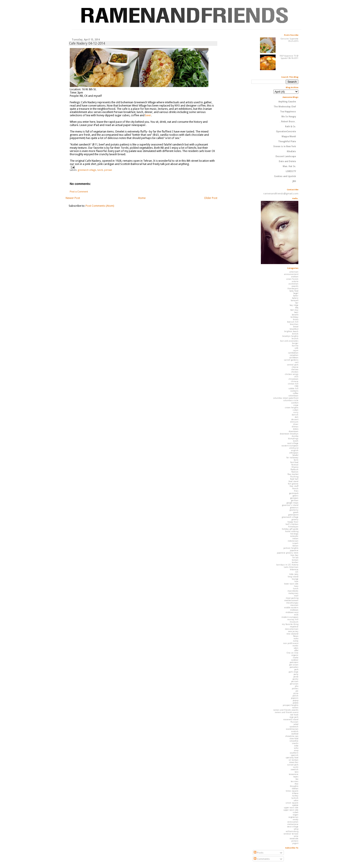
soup (296, 750)
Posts (259, 853)
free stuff (294, 486)
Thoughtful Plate (287, 141)
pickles (295, 688)
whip (296, 829)
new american (292, 629)
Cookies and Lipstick (285, 176)
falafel (295, 455)
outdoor (295, 660)
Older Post (211, 198)
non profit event (291, 643)
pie (297, 691)
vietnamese (293, 824)
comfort (295, 403)
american (294, 272)
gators (295, 496)
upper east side (291, 807)
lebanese (294, 569)
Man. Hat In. (289, 166)
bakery (295, 298)
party (296, 674)
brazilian (294, 324)
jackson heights (291, 548)
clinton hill (293, 384)
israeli (295, 543)
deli (297, 417)
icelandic (294, 536)
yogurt (295, 843)
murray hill (293, 619)
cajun (296, 350)
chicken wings (292, 374)
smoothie (294, 741)
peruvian (294, 684)
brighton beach (291, 331)
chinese (295, 381)
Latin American (291, 567)
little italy (294, 574)
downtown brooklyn (289, 434)
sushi (296, 767)
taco (297, 772)
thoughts (294, 786)
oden (296, 648)
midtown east (292, 612)
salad (296, 724)
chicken (295, 372)
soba (296, 746)
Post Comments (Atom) (100, 206)
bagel (296, 293)
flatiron (295, 472)
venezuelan (293, 822)
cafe (297, 348)
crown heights (292, 407)
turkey (295, 796)
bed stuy (294, 310)
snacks (295, 743)
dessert (295, 419)
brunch (295, 338)
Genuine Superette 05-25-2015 (289, 40)
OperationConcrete (286, 131)
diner (296, 424)
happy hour (293, 522)
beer (148, 115)
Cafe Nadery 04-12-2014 (87, 44)
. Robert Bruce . (288, 122)
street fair (294, 762)
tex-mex (295, 781)
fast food (294, 462)
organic (295, 655)
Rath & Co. (291, 127)
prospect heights (291, 705)
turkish (295, 798)
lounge (295, 579)
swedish (294, 769)
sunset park (293, 765)
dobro (296, 429)
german (295, 500)
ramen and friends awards (286, 710)
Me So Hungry (289, 117)
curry (296, 412)
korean (295, 560)
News (296, 636)
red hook (294, 715)
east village (293, 443)
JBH (294, 181)
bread (296, 327)
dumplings (293, 438)
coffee (296, 393)
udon (296, 800)
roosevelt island (291, 719)
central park (293, 365)
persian (108, 170)
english (295, 450)
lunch (100, 170)
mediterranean (291, 600)
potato (296, 703)
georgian (294, 498)
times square (292, 791)
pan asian (294, 665)
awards (295, 286)
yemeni (295, 841)
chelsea (295, 369)
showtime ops (292, 736)
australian (293, 284)
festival (295, 465)
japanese (294, 550)
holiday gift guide (290, 529)
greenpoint (293, 515)
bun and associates (289, 341)
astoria (295, 281)
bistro (296, 319)
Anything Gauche (287, 102)
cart (297, 362)
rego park (294, 717)
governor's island (290, 505)
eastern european (290, 446)
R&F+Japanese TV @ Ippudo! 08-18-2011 (289, 57)
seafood (295, 734)
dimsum (294, 422)
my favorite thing (290, 624)
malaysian (293, 593)
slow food (294, 738)
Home (142, 198)
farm (296, 460)
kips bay (294, 555)
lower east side (291, 584)
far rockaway (292, 457)
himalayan (293, 527)
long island (293, 577)
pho (297, 686)
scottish (295, 731)
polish (295, 696)
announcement (291, 274)
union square (292, 803)
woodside (294, 838)
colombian (293, 396)
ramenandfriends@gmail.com (281, 194)
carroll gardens (291, 360)
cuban (296, 410)
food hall (294, 479)
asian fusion (292, 279)
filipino (295, 467)
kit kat (295, 557)
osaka (296, 657)
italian (295, 546)
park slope (293, 672)
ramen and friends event (287, 712)
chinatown (293, 379)
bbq (297, 307)
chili (296, 377)
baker (296, 296)
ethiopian (294, 453)
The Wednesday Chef (285, 107)
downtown (294, 431)
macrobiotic (293, 591)
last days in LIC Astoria (287, 565)
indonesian (293, 541)
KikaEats (291, 151)
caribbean (294, 357)
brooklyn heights (290, 336)
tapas (296, 777)
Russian (294, 722)
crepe (296, 405)
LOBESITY (291, 171)
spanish (295, 755)
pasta (296, 677)
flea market (293, 474)
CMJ (296, 386)
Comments (262, 859)
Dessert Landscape (286, 156)
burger (295, 343)
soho (296, 748)
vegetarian (293, 817)
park (296, 669)
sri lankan (293, 760)
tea (297, 779)
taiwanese (294, 774)
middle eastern (291, 607)
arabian (295, 277)
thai (297, 784)
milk (296, 615)
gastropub (294, 493)
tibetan (295, 788)
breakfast (294, 329)
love (296, 581)
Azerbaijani (293, 288)
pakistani (294, 662)
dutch (296, 441)
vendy (296, 819)
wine (296, 836)
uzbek (296, 812)
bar (297, 303)
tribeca (295, 793)
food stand (293, 481)
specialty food (292, 757)
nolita (296, 641)
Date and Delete (287, 161)
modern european (290, 617)
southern (294, 753)
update (295, 805)
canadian (294, 355)
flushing (294, 477)
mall (296, 596)
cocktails (294, 391)
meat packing (292, 598)
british (295, 334)
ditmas (295, 427)
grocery (295, 519)
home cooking (292, 531)
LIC (297, 572)
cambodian (293, 353)
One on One (292, 653)
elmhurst (294, 448)
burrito (295, 346)
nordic (295, 646)
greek (296, 512)
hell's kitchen (292, 524)
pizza (296, 693)
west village (293, 827)
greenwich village (87, 170)
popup (296, 700)
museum (294, 622)
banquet (295, 300)
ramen (295, 707)
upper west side (291, 810)
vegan (296, 815)
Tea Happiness (288, 112)
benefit (295, 315)
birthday (294, 317)
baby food (294, 291)
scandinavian (292, 729)
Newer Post (73, 198)
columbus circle (291, 400)
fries (296, 491)
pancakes (294, 667)
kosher (295, 562)
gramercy (294, 510)
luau (296, 586)
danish (295, 415)
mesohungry (292, 603)
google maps (292, 503)
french (295, 488)
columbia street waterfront (286, 398)
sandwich (294, 727)
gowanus (294, 507)
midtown (294, 610)
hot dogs (294, 534)
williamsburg (292, 831)
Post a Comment (79, 192)
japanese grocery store (288, 553)
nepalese (294, 627)
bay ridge (294, 305)
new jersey (293, 631)
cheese (295, 367)
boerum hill (293, 322)
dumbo (295, 436)
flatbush (294, 469)
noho (296, 638)
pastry (295, 679)
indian (295, 538)
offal (296, 650)
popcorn (295, 698)
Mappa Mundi (289, 136)
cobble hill (293, 388)
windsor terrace (291, 834)
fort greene (293, 484)
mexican (294, 605)
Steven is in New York (285, 146)
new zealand (292, 634)
